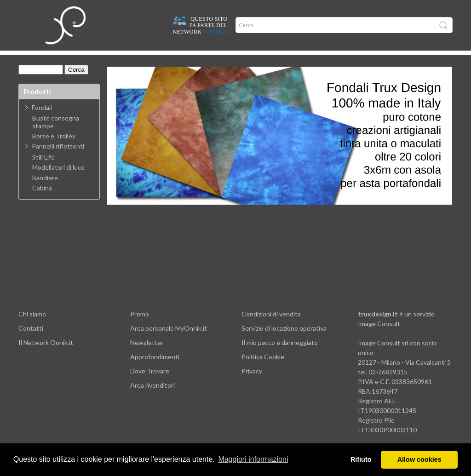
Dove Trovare (150, 385)
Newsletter (147, 356)
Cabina (42, 202)
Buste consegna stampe (56, 136)
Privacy (252, 385)
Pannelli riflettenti (58, 160)
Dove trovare (66, 60)
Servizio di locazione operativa (284, 342)
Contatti (31, 342)
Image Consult (379, 337)
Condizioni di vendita (271, 328)
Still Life (43, 171)
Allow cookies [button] (419, 459)
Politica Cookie (263, 370)
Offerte (163, 60)
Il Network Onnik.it (46, 356)
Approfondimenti (118, 60)
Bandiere (45, 192)
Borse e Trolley (54, 150)
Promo (140, 328)
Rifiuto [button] (361, 459)
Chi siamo (32, 328)
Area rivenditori (152, 399)
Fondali (42, 121)
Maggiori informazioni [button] (253, 459)
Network (195, 60)
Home (30, 60)
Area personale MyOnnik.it (169, 342)
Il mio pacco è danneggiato (280, 356)
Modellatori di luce (58, 181)
